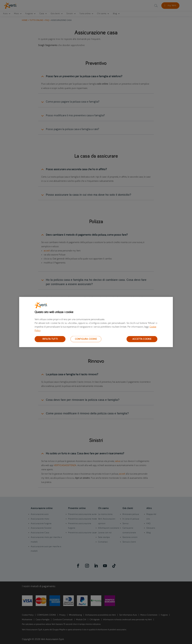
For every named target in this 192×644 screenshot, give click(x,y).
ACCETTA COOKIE (142, 339)
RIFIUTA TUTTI (50, 339)
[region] (96, 322)
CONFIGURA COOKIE (86, 339)
